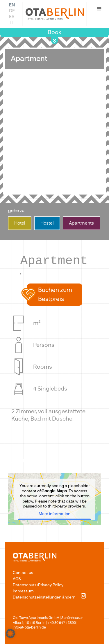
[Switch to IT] (12, 22)
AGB (17, 579)
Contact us (23, 573)
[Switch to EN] (12, 5)
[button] (55, 295)
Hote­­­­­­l (20, 223)
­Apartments (81, 223)
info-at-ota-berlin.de (29, 627)
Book (54, 32)
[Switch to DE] (12, 11)
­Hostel (47, 223)
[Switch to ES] (12, 16)
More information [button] (54, 514)
